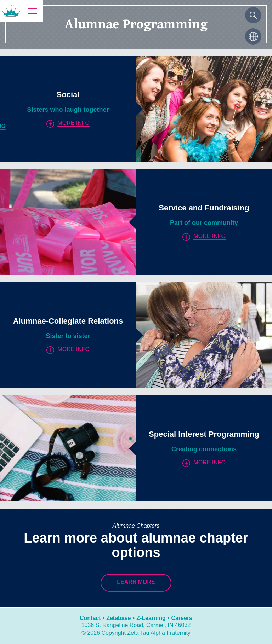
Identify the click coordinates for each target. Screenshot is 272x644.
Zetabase (118, 618)
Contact (90, 618)
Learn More (136, 582)
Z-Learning (151, 618)
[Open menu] (32, 11)
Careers (182, 618)
